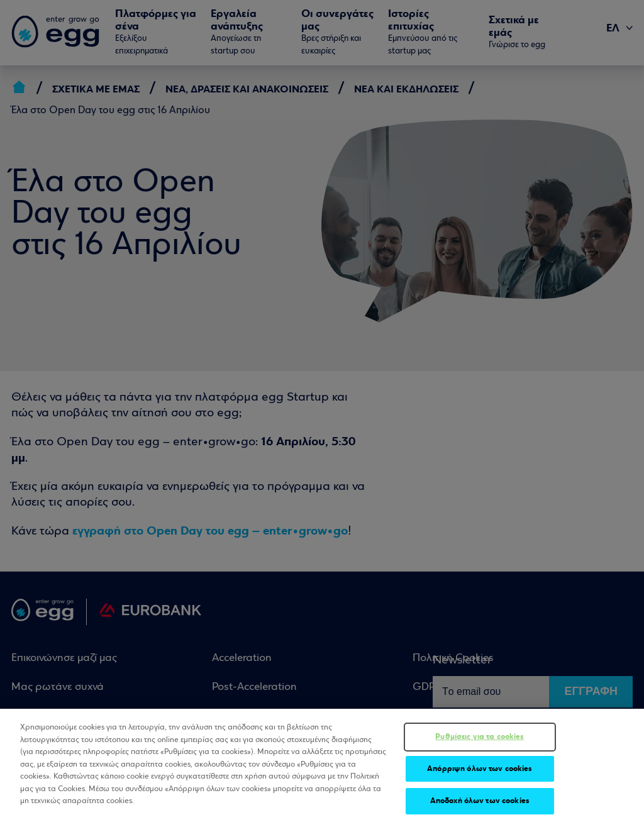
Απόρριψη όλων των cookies (480, 769)
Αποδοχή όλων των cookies (480, 801)
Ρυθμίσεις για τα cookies (480, 736)
